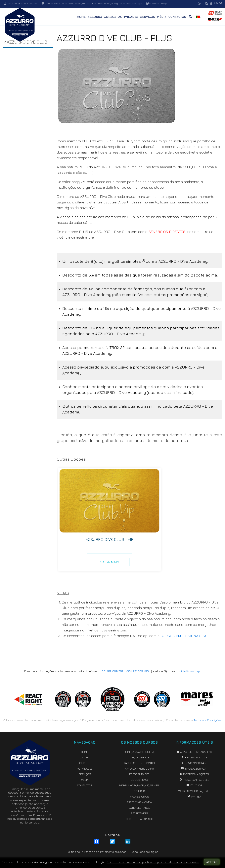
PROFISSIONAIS (139, 797)
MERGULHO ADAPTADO (139, 819)
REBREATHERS (139, 813)
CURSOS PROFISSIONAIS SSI (184, 636)
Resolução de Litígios (145, 852)
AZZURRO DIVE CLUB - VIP (110, 539)
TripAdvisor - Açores (194, 791)
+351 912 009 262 (112, 671)
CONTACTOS (177, 17)
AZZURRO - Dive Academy (194, 752)
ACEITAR (212, 862)
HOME (81, 17)
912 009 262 (15, 3)
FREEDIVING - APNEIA (139, 802)
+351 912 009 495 (137, 671)
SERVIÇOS (148, 17)
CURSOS (110, 17)
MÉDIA (162, 17)
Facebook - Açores (194, 774)
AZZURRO (95, 17)
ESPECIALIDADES (139, 774)
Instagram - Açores (194, 780)
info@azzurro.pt (191, 671)
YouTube (194, 785)
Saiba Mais (110, 562)
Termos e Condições (207, 720)
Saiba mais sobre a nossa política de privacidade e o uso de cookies (153, 862)
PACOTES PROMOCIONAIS (139, 763)
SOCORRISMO (139, 780)
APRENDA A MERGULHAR (139, 769)
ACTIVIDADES (128, 17)
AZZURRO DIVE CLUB (26, 42)
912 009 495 (31, 3)
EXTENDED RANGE (139, 808)
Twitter (194, 797)
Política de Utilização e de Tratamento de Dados (97, 852)
